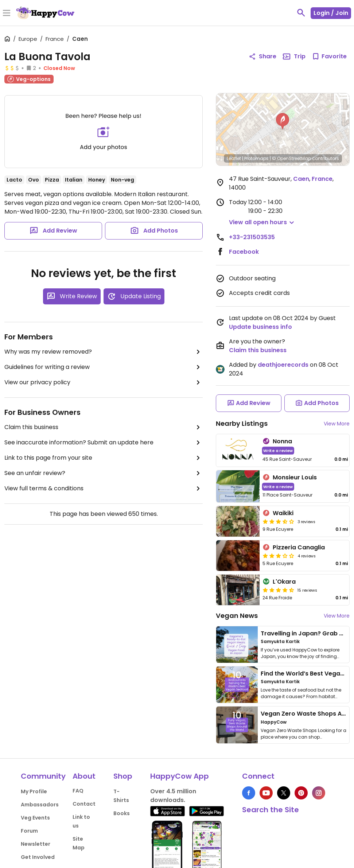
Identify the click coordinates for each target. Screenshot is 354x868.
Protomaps (256, 158)
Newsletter (36, 844)
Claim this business (104, 427)
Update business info (260, 327)
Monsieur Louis (295, 477)
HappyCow (274, 722)
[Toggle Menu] (7, 13)
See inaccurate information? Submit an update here (104, 443)
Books (122, 813)
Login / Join (331, 13)
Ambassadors (40, 805)
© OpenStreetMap (291, 158)
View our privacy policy (104, 382)
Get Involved (38, 857)
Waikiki (283, 513)
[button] (283, 121)
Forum (29, 831)
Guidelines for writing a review (104, 367)
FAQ (78, 791)
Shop (123, 776)
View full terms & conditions (104, 489)
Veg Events (35, 818)
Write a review (278, 450)
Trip (294, 57)
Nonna (282, 441)
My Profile (34, 791)
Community (43, 776)
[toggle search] (301, 13)
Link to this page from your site (104, 458)
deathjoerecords (283, 365)
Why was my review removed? (104, 352)
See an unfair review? (104, 473)
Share (262, 56)
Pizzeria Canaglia (299, 547)
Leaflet (234, 158)
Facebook (244, 252)
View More (337, 424)
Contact (84, 804)
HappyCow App (180, 776)
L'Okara (284, 582)
